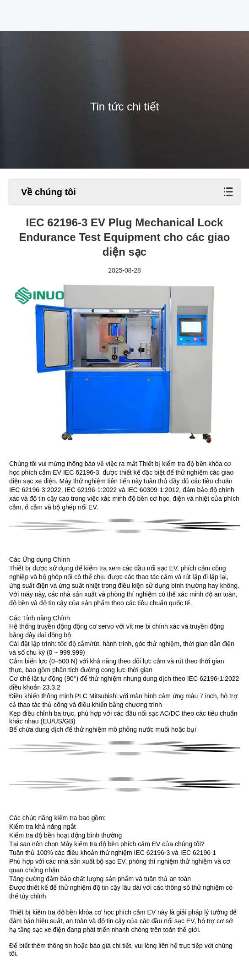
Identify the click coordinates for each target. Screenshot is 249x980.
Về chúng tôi (49, 192)
